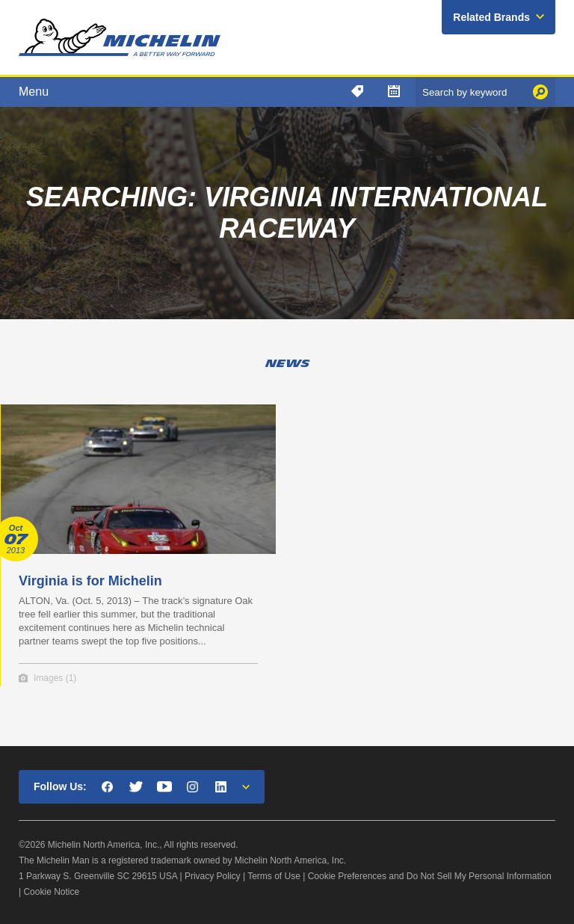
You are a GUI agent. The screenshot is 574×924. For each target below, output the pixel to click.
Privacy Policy (213, 876)
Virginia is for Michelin (90, 581)
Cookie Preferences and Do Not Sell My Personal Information (430, 876)
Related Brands (491, 17)
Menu (34, 92)
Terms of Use (274, 876)
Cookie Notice (51, 892)
